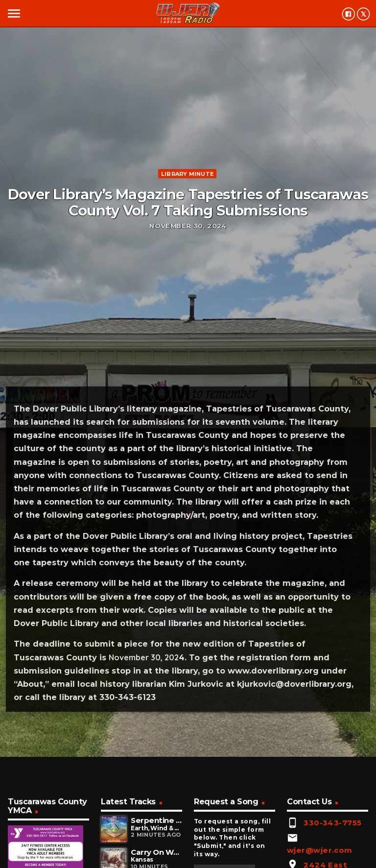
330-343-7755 (332, 823)
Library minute (187, 174)
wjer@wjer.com (320, 850)
